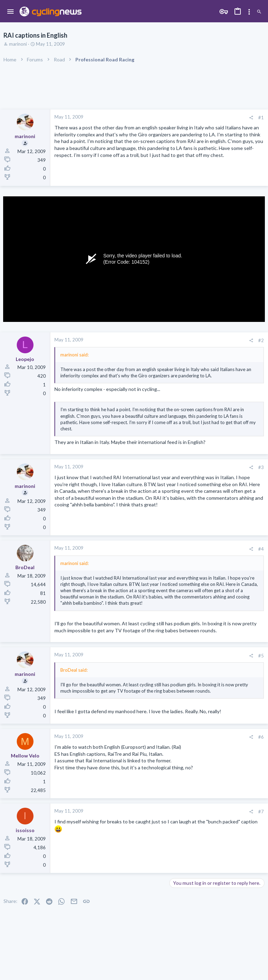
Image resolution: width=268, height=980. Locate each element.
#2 (261, 340)
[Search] (259, 12)
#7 (261, 812)
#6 (261, 737)
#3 (261, 467)
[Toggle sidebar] (249, 12)
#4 (261, 549)
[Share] (251, 118)
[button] (11, 12)
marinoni (18, 44)
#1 (261, 118)
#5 (261, 656)
